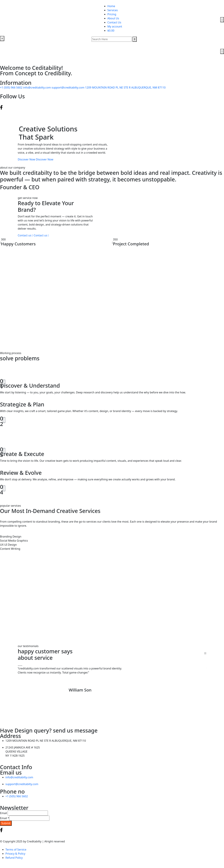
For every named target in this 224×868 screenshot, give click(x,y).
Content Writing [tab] (10, 549)
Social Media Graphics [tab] (14, 541)
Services (113, 10)
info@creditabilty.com (37, 87)
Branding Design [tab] (11, 537)
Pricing (112, 14)
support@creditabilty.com (68, 87)
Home (111, 6)
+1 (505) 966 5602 (12, 87)
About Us (113, 18)
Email (3, 813)
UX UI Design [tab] (8, 545)
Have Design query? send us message (49, 730)
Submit (6, 823)
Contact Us (114, 22)
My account (115, 26)
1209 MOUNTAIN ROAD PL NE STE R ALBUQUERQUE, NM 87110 (125, 87)
